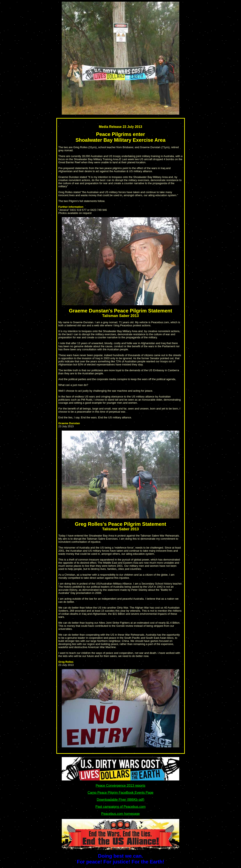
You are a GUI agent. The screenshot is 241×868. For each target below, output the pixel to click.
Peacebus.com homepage (121, 814)
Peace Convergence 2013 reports (120, 786)
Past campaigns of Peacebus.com (121, 807)
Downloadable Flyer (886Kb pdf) (120, 800)
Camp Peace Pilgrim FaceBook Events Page (120, 793)
